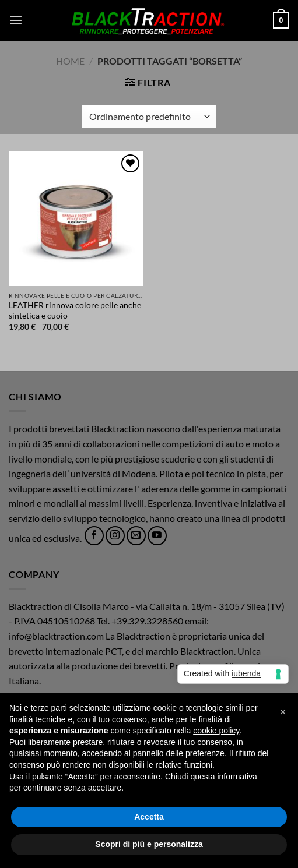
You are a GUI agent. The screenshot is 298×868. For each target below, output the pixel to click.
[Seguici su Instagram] (115, 536)
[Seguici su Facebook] (94, 536)
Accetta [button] (149, 817)
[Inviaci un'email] (136, 536)
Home (70, 61)
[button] (16, 20)
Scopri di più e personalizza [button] (149, 844)
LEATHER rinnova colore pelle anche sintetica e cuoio (75, 310)
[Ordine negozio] (149, 117)
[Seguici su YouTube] (157, 536)
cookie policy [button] (216, 731)
